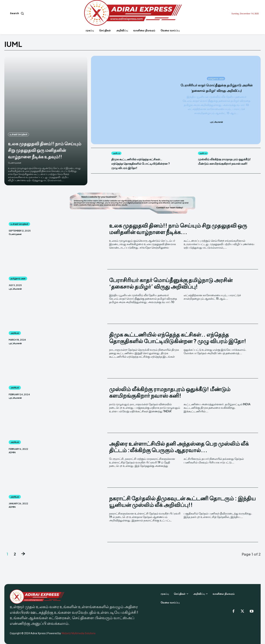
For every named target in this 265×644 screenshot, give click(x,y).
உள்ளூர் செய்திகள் (18, 128)
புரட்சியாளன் (216, 125)
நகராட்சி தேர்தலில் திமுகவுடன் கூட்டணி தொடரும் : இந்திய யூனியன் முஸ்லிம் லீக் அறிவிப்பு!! (182, 501)
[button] (18, 13)
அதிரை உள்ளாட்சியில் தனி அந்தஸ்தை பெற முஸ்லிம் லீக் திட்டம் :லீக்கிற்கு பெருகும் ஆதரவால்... (179, 447)
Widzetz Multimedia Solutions (78, 633)
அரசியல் (117, 153)
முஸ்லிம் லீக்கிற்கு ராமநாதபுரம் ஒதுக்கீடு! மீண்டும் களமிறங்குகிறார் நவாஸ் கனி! (227, 163)
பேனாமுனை (15, 163)
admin (12, 453)
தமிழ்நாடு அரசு (216, 76)
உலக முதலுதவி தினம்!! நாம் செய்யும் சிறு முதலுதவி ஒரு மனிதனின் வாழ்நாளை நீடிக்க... (178, 229)
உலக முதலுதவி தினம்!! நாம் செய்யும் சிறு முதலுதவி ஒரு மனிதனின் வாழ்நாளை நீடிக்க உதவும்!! (44, 146)
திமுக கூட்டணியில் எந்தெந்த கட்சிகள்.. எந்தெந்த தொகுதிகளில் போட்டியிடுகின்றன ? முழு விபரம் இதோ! (139, 165)
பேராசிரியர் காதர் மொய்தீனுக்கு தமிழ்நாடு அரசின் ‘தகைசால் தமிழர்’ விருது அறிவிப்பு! (217, 88)
